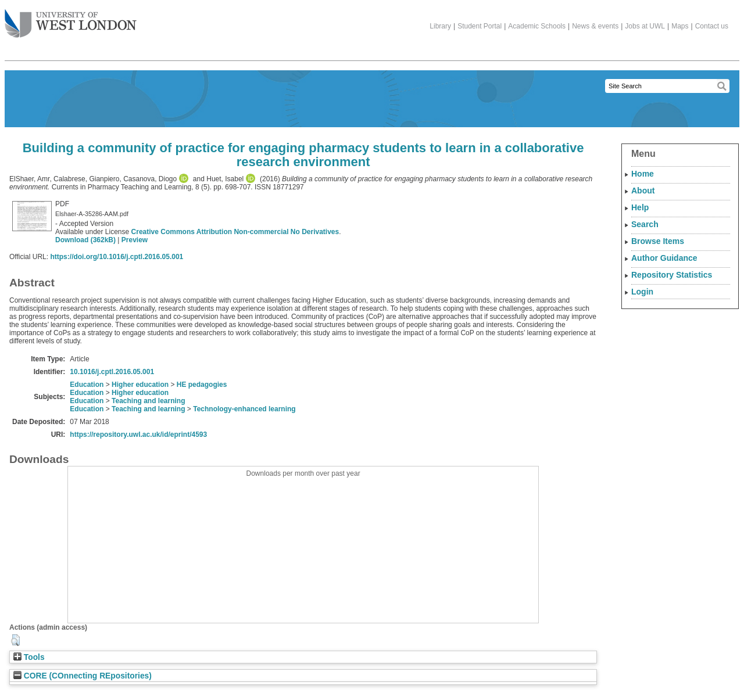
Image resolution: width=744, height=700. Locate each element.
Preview (135, 240)
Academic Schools (537, 26)
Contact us (712, 26)
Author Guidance (664, 258)
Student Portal (480, 26)
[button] (15, 640)
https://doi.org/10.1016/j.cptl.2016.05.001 (117, 257)
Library (440, 26)
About (643, 191)
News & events (595, 26)
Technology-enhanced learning (244, 409)
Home (643, 174)
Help (640, 207)
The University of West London (71, 19)
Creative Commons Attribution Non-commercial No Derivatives (235, 232)
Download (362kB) (85, 240)
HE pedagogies (202, 385)
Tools (29, 657)
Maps (680, 26)
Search (645, 224)
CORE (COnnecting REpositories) (83, 676)
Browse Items (658, 241)
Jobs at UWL (645, 26)
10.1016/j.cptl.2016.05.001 (112, 372)
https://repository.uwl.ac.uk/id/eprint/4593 (138, 435)
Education (87, 385)
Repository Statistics (672, 275)
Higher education (140, 385)
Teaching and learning (148, 401)
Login (642, 292)
